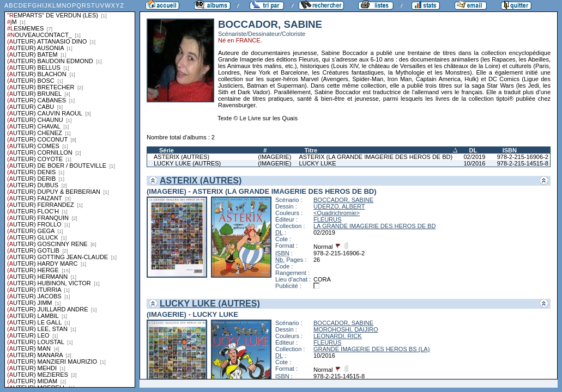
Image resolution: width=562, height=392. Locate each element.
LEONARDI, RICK (338, 336)
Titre (311, 150)
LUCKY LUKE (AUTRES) (187, 163)
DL (473, 150)
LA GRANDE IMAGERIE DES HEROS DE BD (374, 226)
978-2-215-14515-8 (523, 163)
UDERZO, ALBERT (339, 206)
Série (167, 150)
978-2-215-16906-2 (523, 157)
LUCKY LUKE (317, 163)
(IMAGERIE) (274, 157)
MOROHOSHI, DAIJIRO (346, 329)
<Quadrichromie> (337, 213)
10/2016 (475, 163)
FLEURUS (327, 219)
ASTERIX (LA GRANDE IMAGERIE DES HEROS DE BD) (376, 157)
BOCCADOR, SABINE (343, 200)
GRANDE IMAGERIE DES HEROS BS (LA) (371, 349)
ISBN (510, 150)
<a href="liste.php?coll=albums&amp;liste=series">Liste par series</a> (70, 194)
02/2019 (475, 157)
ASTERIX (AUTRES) (182, 157)
